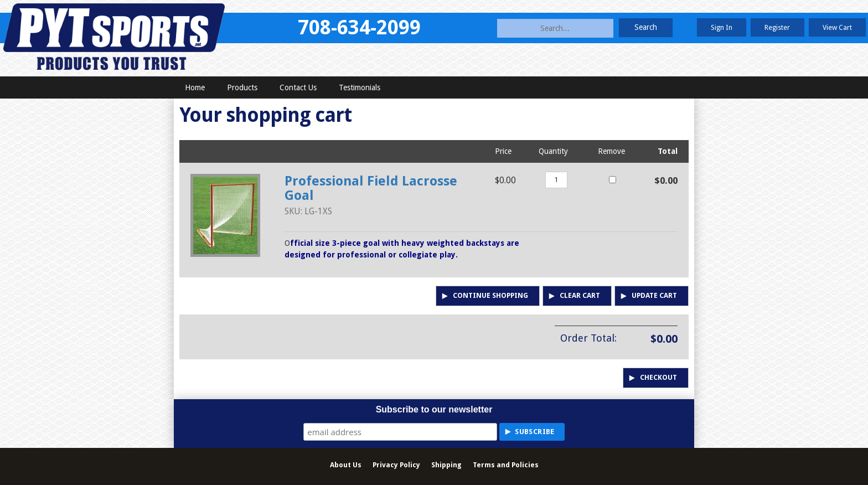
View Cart (837, 27)
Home (195, 87)
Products (242, 87)
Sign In (722, 27)
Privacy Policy (396, 465)
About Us (346, 465)
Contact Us (298, 87)
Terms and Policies (506, 465)
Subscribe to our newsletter (434, 409)
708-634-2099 (359, 27)
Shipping (446, 465)
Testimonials (360, 87)
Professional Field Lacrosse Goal (371, 188)
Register (777, 27)
